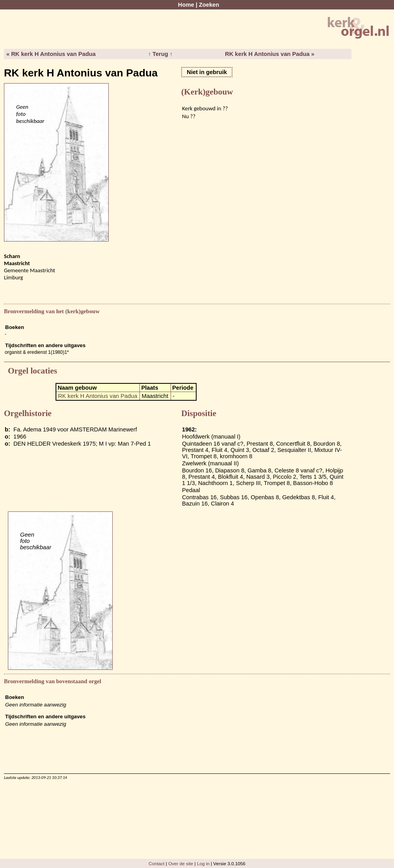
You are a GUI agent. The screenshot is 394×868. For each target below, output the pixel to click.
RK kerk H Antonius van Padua (98, 396)
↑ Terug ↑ (160, 54)
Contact (156, 863)
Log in (203, 863)
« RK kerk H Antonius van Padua (51, 54)
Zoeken (209, 5)
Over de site (181, 863)
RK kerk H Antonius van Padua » (270, 54)
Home (186, 5)
